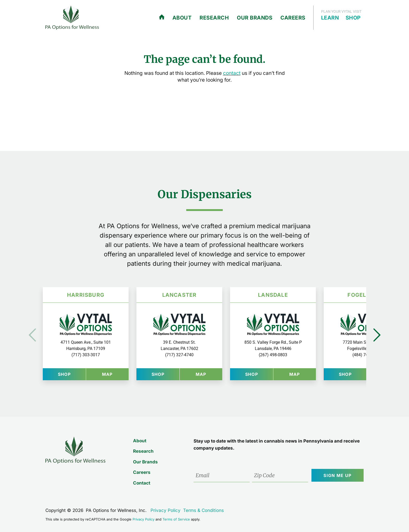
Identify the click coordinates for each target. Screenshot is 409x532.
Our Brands (255, 18)
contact (232, 73)
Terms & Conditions (203, 510)
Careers (293, 18)
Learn (330, 18)
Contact (141, 483)
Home (162, 17)
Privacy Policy (166, 510)
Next (377, 335)
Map (115, 374)
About (182, 18)
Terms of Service (176, 519)
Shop (353, 18)
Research (214, 18)
